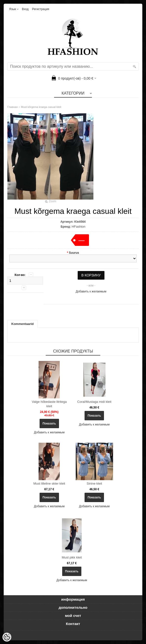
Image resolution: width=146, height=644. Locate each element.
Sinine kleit (94, 483)
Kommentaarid (22, 324)
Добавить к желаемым (91, 291)
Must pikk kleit (72, 557)
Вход (25, 9)
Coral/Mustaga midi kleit (94, 402)
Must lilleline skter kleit (49, 483)
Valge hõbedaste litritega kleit (49, 404)
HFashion (79, 227)
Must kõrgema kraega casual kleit (41, 107)
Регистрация (41, 9)
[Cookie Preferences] (7, 637)
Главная (13, 107)
